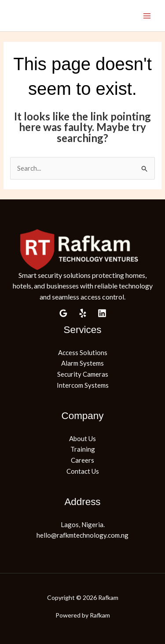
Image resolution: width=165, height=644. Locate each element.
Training (83, 449)
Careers (82, 460)
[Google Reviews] (63, 313)
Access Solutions (83, 352)
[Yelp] (83, 313)
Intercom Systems (83, 385)
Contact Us (83, 471)
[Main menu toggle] (147, 16)
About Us (82, 438)
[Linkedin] (102, 313)
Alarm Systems (82, 363)
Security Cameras (83, 374)
